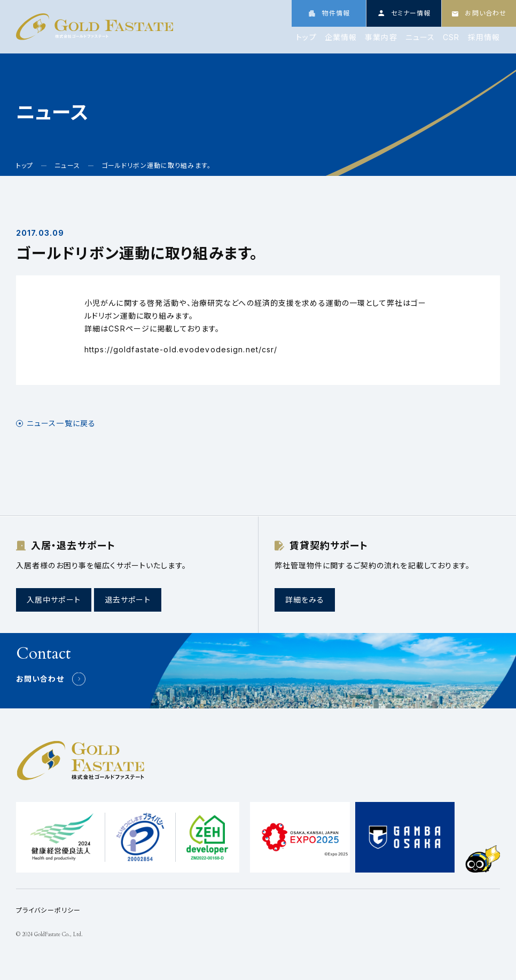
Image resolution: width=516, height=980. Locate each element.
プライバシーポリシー (48, 910)
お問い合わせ (40, 679)
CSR (451, 37)
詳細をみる (305, 600)
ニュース (420, 37)
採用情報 (484, 37)
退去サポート (128, 600)
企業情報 (341, 37)
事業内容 (381, 37)
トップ (306, 37)
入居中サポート (54, 600)
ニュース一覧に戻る (61, 423)
